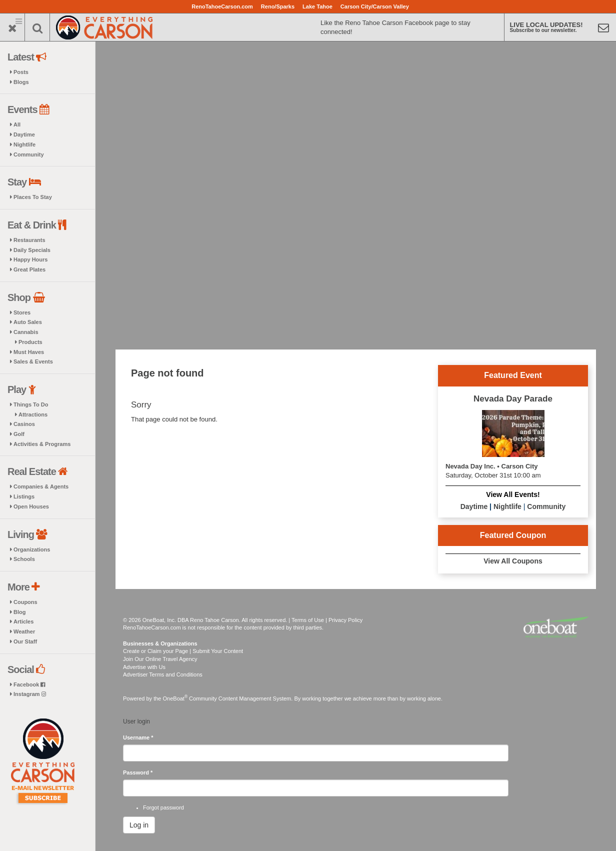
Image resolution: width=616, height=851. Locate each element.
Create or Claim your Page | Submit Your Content (183, 651)
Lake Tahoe (317, 6)
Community (29, 154)
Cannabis (26, 332)
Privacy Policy (345, 620)
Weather (24, 631)
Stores (22, 312)
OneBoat (175, 698)
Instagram (30, 694)
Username (138, 737)
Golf (19, 434)
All (17, 124)
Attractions (33, 414)
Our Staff (25, 641)
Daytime (24, 134)
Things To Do (31, 404)
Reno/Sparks (278, 6)
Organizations (32, 549)
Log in (139, 825)
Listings (24, 496)
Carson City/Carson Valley (375, 6)
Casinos (24, 424)
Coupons (25, 602)
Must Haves (29, 352)
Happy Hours (30, 259)
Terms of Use (308, 620)
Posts (21, 72)
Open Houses (31, 506)
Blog (19, 612)
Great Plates (29, 269)
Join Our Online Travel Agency (160, 659)
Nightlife (24, 144)
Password (138, 772)
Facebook (29, 684)
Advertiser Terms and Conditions (163, 674)
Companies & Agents (41, 486)
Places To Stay (33, 197)
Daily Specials (32, 250)
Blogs (21, 82)
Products (30, 342)
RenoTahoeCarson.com (222, 6)
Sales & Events (33, 361)
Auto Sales (28, 322)
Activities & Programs (42, 444)
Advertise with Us (144, 667)
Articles (23, 621)
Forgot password (163, 807)
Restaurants (29, 240)
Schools (24, 559)
